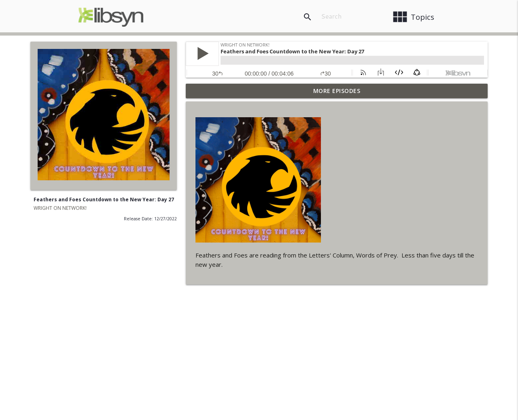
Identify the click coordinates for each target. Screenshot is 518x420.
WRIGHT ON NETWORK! (60, 208)
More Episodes (337, 91)
